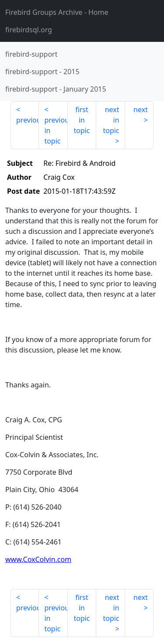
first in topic (82, 120)
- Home (57, 12)
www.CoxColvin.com (38, 559)
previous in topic (56, 130)
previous (28, 120)
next (141, 110)
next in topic (111, 120)
